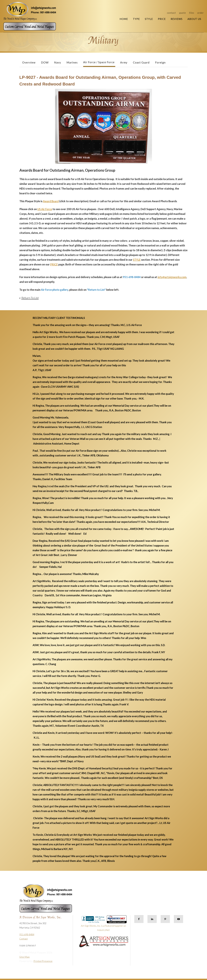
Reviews (177, 19)
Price (162, 19)
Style (149, 19)
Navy (58, 62)
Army (124, 62)
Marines (72, 62)
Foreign (160, 62)
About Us (194, 19)
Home (124, 19)
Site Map (25, 957)
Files (192, 13)
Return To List (30, 298)
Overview (29, 62)
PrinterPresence (43, 961)
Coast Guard (141, 62)
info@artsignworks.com (172, 277)
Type (136, 19)
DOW (45, 62)
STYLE (137, 260)
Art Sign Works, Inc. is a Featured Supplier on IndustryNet (104, 924)
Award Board (51, 201)
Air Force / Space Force (99, 62)
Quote (183, 13)
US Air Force (45, 209)
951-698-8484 (27, 934)
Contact (171, 13)
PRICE (54, 264)
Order (201, 13)
